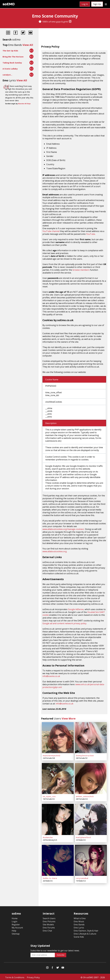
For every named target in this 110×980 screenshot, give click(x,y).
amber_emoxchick (85, 796)
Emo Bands (79, 923)
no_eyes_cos (49, 796)
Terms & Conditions (15, 976)
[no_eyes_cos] (58, 778)
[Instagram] (70, 22)
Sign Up (97, 4)
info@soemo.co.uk (51, 676)
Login (14, 920)
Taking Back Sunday (12, 63)
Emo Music (79, 920)
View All (28, 45)
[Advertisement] (74, 37)
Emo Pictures (49, 920)
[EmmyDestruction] (91, 738)
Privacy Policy (33, 976)
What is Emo (80, 917)
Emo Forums (49, 926)
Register (16, 923)
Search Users (49, 917)
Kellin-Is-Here (50, 877)
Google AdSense (76, 609)
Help (14, 930)
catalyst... (7, 75)
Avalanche (48, 836)
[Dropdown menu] (106, 4)
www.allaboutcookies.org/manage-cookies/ (63, 529)
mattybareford (83, 836)
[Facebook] (16, 33)
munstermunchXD (52, 755)
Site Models (48, 923)
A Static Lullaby (10, 69)
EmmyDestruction (85, 755)
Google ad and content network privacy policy (64, 623)
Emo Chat (47, 930)
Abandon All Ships (24, 104)
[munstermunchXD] (58, 738)
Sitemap (16, 933)
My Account (17, 926)
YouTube (91, 234)
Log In (85, 4)
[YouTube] (30, 33)
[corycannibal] (91, 859)
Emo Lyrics (79, 926)
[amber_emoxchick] (91, 778)
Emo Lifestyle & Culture (85, 933)
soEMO (9, 4)
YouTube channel (51, 231)
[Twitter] (23, 33)
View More (69, 719)
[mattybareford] (91, 819)
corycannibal (82, 877)
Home (15, 917)
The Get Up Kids (10, 51)
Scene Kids (79, 936)
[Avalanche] (58, 819)
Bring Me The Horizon (13, 57)
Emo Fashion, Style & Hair (86, 930)
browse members (81, 270)
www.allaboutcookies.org (55, 551)
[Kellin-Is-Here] (58, 859)
